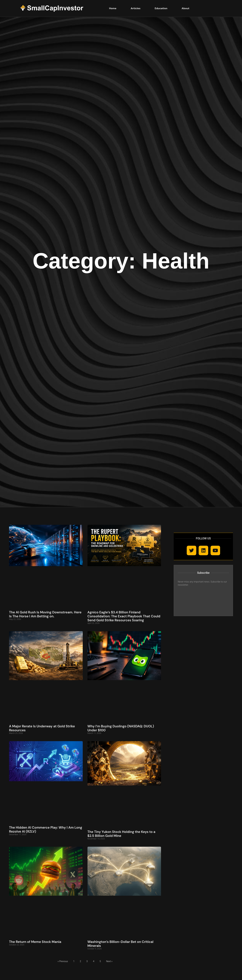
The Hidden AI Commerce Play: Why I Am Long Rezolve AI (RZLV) (46, 829)
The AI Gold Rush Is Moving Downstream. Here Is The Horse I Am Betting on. (45, 614)
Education (161, 8)
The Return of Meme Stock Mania (35, 942)
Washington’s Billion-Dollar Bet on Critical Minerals (120, 944)
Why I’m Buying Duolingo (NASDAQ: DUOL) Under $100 (121, 728)
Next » (109, 961)
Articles (136, 8)
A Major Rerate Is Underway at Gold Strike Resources (42, 728)
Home (113, 8)
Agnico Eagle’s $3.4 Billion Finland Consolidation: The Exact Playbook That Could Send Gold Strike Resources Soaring (124, 616)
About (185, 8)
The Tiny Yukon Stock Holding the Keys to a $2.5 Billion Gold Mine (121, 834)
